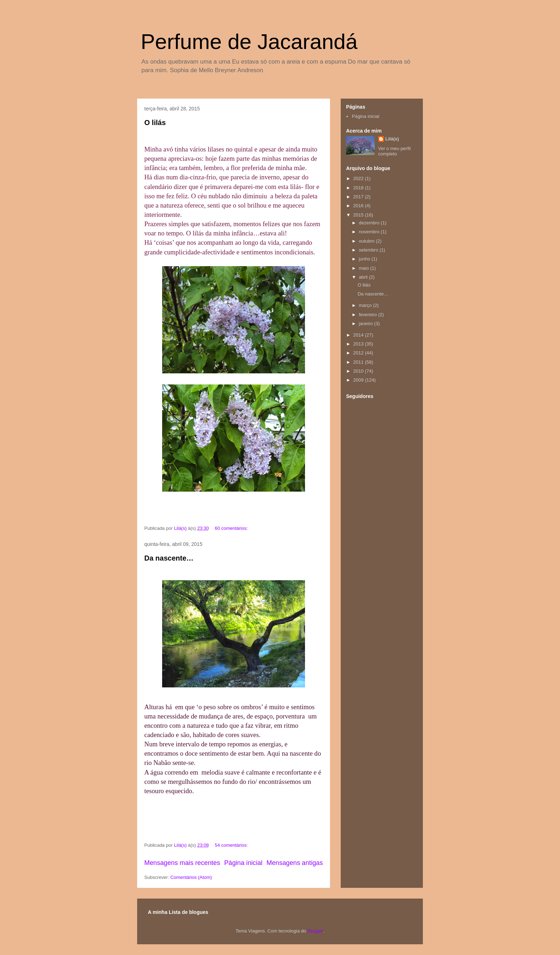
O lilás (155, 123)
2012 (359, 353)
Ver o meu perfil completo (394, 151)
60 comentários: (232, 528)
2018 (359, 188)
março (366, 305)
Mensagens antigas (295, 863)
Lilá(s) (392, 139)
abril (364, 277)
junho (365, 259)
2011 (359, 362)
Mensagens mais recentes (182, 863)
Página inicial (243, 863)
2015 (359, 215)
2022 (359, 178)
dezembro (370, 223)
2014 (359, 335)
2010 (359, 371)
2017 (359, 197)
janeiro (367, 324)
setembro (369, 250)
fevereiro (369, 315)
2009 (359, 380)
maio (365, 268)
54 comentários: (232, 845)
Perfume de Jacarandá (249, 42)
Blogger (315, 931)
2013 (359, 344)
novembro (370, 232)
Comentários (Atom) (191, 877)
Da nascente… (169, 558)
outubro (367, 241)
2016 (359, 206)
